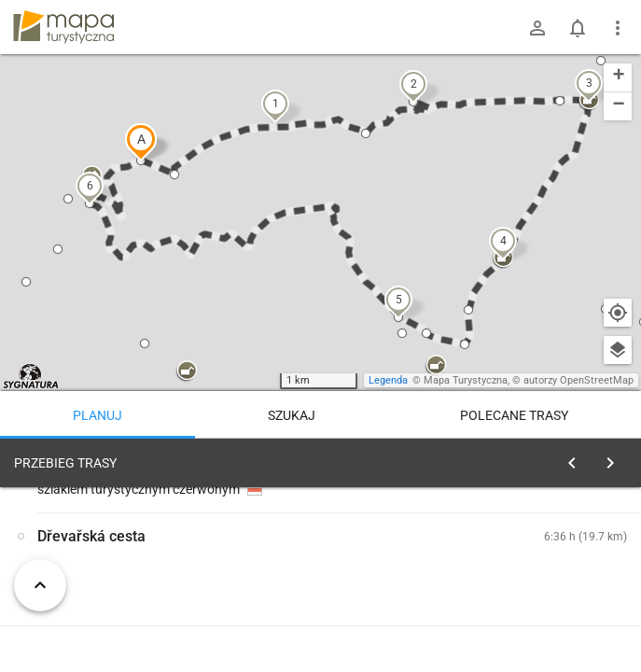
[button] (141, 142)
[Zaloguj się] (537, 28)
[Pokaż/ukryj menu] (618, 28)
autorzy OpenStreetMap (578, 380)
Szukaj (292, 415)
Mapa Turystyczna (466, 380)
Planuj (98, 415)
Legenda (388, 380)
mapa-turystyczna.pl (63, 27)
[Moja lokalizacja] (618, 313)
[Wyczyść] (616, 458)
